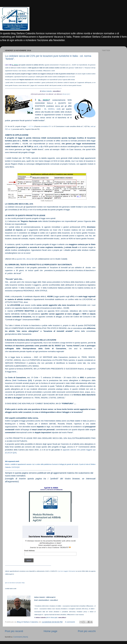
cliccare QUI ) (66, 94)
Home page (51, 631)
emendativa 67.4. (46, 126)
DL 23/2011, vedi (52, 109)
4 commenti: (70, 622)
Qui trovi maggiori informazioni (67, 571)
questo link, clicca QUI (26, 259)
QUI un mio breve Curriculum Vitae (15, 583)
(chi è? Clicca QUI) (52, 618)
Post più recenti (14, 631)
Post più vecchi (87, 631)
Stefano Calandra (47, 91)
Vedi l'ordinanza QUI (22, 380)
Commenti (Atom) (21, 637)
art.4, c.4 (38, 147)
